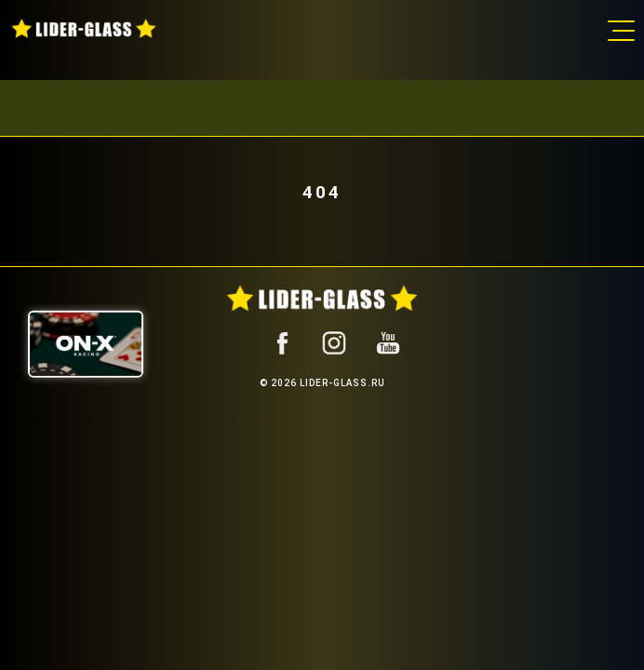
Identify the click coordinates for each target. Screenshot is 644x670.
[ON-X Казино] (86, 343)
